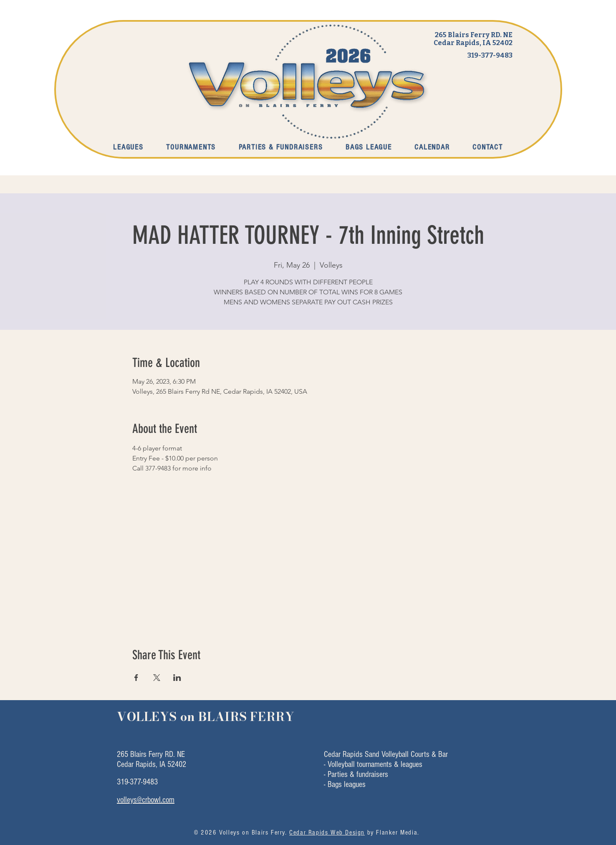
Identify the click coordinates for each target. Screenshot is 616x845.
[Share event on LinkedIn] (177, 678)
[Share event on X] (157, 678)
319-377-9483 (490, 55)
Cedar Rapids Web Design (327, 832)
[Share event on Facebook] (136, 678)
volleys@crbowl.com (146, 800)
